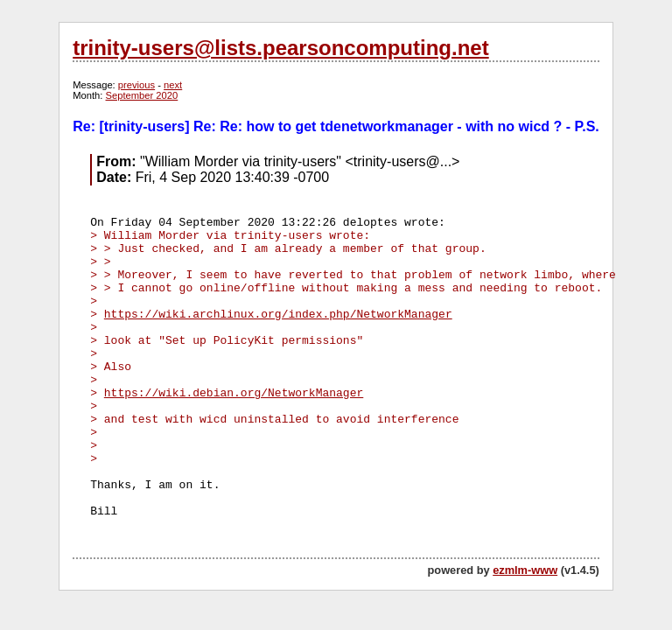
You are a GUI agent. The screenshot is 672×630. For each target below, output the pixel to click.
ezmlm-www (525, 570)
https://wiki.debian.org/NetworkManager (234, 393)
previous (136, 85)
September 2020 (142, 95)
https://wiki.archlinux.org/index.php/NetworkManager (278, 315)
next (173, 85)
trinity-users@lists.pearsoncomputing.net (280, 48)
